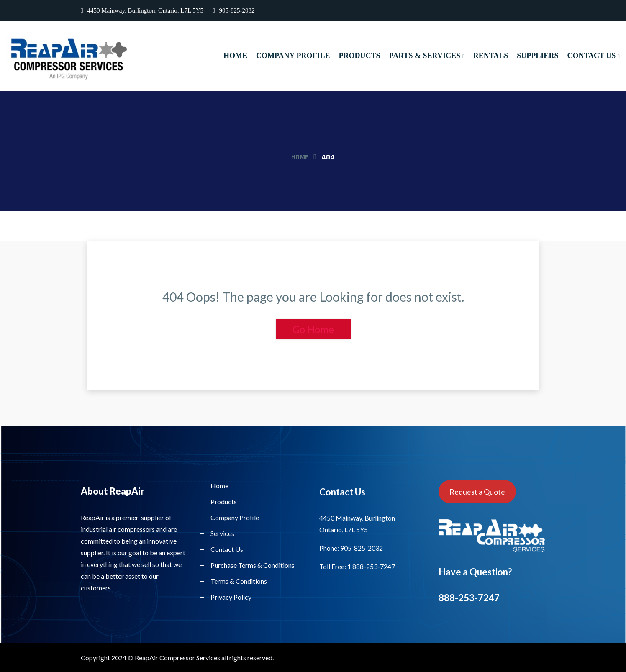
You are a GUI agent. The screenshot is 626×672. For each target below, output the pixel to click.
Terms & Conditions (239, 581)
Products (359, 56)
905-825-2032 (233, 10)
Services (222, 533)
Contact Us (591, 56)
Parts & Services (424, 56)
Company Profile (293, 56)
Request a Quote (477, 492)
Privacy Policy (231, 597)
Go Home (313, 329)
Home (235, 56)
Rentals (491, 56)
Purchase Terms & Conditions (253, 565)
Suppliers (537, 56)
